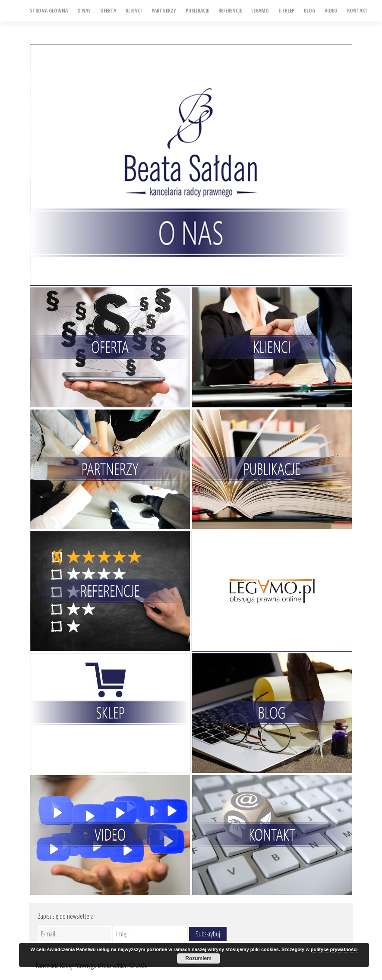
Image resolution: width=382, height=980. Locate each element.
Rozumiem (198, 958)
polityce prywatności (334, 949)
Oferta (108, 11)
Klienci (134, 11)
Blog (309, 11)
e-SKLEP (286, 11)
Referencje (230, 11)
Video (331, 11)
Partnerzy (164, 11)
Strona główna (49, 11)
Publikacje (197, 11)
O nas (84, 11)
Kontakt (357, 11)
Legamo (260, 11)
